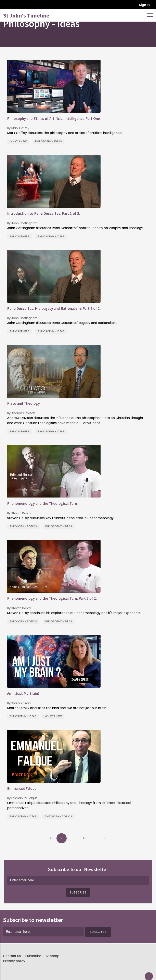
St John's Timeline (26, 15)
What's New (18, 141)
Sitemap (53, 956)
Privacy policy (14, 961)
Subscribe (33, 956)
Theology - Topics (23, 527)
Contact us (12, 956)
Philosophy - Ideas (48, 141)
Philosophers (19, 236)
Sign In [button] (144, 5)
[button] (78, 892)
